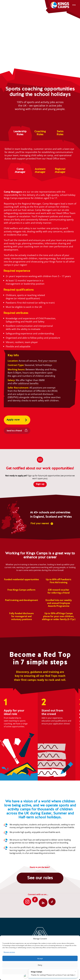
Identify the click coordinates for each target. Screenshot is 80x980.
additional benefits (28, 383)
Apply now (13, 420)
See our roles (40, 878)
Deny (40, 965)
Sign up (40, 484)
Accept (40, 958)
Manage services (9, 952)
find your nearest (47, 361)
